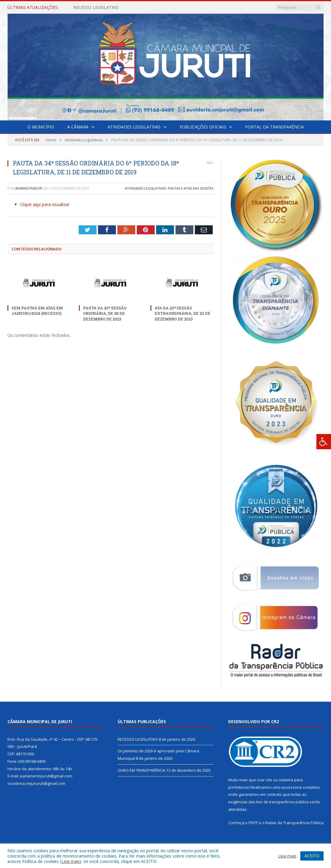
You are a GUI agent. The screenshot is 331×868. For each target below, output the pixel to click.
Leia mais (71, 861)
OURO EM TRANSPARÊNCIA (142, 770)
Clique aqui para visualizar (45, 204)
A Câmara (78, 127)
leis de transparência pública (282, 802)
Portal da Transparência (275, 127)
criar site (265, 780)
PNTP (253, 823)
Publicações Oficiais (203, 127)
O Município (41, 127)
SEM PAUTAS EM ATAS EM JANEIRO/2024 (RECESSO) (37, 311)
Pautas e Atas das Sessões (191, 188)
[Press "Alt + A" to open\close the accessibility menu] (324, 442)
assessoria (292, 787)
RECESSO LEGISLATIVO (96, 7)
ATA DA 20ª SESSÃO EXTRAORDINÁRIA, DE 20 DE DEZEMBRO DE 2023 (182, 313)
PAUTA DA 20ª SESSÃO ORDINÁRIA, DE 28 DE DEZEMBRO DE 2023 (105, 313)
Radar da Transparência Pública (295, 823)
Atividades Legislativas (134, 127)
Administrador (29, 188)
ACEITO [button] (312, 856)
